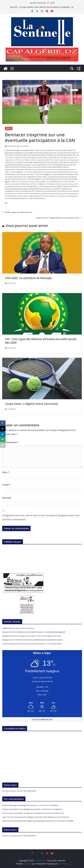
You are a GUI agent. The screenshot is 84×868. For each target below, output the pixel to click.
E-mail (6, 485)
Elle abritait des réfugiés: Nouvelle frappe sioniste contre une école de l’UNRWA (44, 821)
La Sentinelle (24, 146)
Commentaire (10, 442)
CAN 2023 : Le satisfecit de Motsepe (28, 278)
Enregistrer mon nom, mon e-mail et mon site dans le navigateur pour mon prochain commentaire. (41, 517)
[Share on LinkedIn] (3, 434)
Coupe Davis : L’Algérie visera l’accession (32, 404)
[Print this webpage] (3, 445)
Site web (7, 498)
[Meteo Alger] (42, 703)
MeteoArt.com (47, 719)
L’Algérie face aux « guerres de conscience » (19, 628)
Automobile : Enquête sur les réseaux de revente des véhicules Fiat (39, 813)
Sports (9, 128)
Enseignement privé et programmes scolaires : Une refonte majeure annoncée (31, 636)
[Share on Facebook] (3, 423)
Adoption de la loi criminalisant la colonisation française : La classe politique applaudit (34, 632)
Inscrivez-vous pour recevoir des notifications (19, 791)
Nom (6, 472)
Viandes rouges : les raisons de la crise (17, 212)
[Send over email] (3, 440)
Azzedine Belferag (9, 805)
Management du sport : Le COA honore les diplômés (39, 805)
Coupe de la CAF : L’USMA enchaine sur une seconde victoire (59, 218)
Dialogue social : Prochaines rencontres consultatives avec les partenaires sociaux (33, 640)
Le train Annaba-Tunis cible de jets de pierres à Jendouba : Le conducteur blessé (32, 644)
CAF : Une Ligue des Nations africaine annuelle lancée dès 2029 (41, 341)
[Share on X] (3, 429)
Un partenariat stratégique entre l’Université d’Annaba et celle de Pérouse (42, 817)
